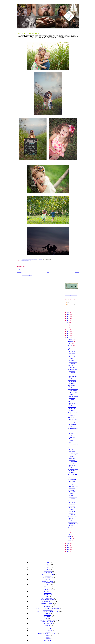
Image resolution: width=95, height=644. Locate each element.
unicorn (48, 639)
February (70, 538)
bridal (48, 579)
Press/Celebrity (48, 622)
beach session (48, 573)
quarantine (48, 624)
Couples (48, 585)
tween (48, 635)
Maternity (47, 607)
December (70, 339)
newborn (47, 613)
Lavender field (48, 598)
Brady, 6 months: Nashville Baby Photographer (72, 502)
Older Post (77, 272)
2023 (68, 316)
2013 (68, 338)
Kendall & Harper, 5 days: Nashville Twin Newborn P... (73, 524)
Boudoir (48, 576)
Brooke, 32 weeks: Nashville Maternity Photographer (73, 382)
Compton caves (48, 583)
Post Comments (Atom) (27, 275)
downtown (48, 586)
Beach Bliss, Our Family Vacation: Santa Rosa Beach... (73, 476)
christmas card (47, 581)
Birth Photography (48, 574)
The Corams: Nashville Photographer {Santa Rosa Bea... (73, 455)
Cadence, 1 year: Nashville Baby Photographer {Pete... (73, 460)
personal (48, 617)
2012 (68, 543)
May (69, 532)
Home (48, 272)
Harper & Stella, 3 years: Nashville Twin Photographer (73, 471)
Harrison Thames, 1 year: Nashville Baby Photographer (73, 486)
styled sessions (48, 630)
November (71, 342)
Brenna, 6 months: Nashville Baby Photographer (72, 409)
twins (48, 637)
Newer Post (19, 272)
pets (48, 618)
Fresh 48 (48, 588)
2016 (68, 331)
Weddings (48, 640)
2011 (68, 545)
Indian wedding (48, 595)
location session (47, 603)
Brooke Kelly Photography (71, 295)
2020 (68, 323)
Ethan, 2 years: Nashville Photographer (71, 449)
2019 (68, 325)
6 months (47, 566)
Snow (48, 627)
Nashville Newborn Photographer (47, 612)
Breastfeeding (48, 578)
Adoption (48, 569)
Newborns (47, 615)
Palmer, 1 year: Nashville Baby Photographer (72, 492)
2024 (68, 314)
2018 (68, 327)
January (70, 541)
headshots (48, 593)
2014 (68, 336)
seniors (48, 625)
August (70, 348)
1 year (48, 563)
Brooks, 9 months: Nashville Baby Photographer (72, 481)
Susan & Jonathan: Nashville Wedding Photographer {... (72, 376)
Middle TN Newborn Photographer (47, 608)
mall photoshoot (48, 605)
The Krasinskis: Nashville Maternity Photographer (73, 497)
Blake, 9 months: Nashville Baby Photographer (72, 403)
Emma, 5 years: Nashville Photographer (71, 434)
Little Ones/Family (26, 261)
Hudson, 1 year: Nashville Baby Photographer (72, 351)
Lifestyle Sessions (48, 600)
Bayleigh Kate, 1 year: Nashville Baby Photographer (73, 371)
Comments (69, 305)
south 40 (48, 629)
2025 (68, 312)
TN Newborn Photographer (47, 634)
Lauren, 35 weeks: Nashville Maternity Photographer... (73, 425)
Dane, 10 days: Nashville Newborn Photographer (73, 419)
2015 (68, 333)
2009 (68, 550)
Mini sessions (48, 610)
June (69, 530)
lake (48, 596)
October (70, 344)
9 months (47, 568)
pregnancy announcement (48, 620)
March (70, 536)
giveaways (48, 591)
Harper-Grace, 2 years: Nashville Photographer (73, 414)
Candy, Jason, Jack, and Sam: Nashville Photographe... (73, 398)
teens (48, 632)
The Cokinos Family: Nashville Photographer (72, 513)
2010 (68, 547)
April (69, 534)
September (71, 346)
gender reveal (48, 590)
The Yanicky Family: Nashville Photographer (72, 518)
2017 (68, 329)
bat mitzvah (48, 571)
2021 (68, 321)
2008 (68, 552)
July (69, 528)
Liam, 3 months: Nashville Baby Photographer (72, 465)
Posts (68, 302)
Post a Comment (20, 270)
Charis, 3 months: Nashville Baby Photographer (72, 357)
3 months (47, 564)
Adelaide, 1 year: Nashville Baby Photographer (72, 508)
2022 (68, 319)
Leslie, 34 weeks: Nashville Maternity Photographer (73, 362)
